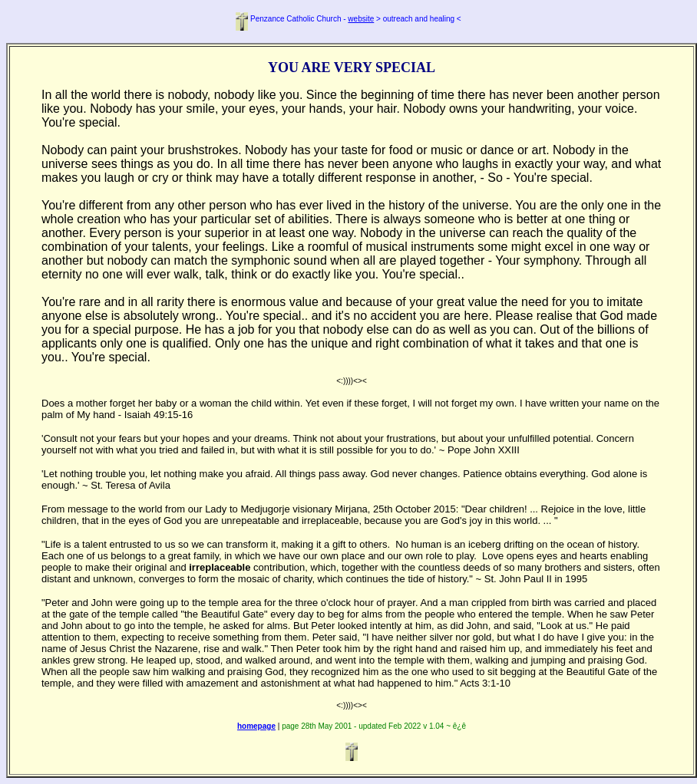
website (361, 19)
